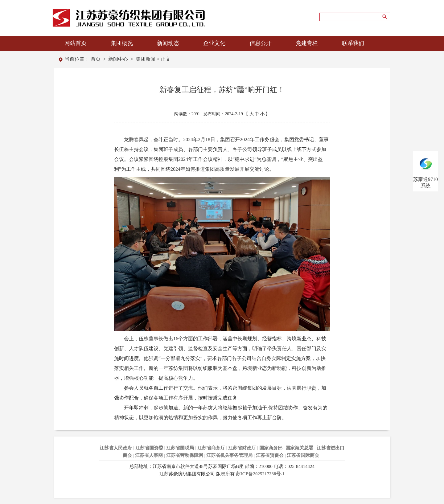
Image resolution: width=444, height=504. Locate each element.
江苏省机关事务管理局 (229, 455)
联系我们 (353, 43)
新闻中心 (118, 59)
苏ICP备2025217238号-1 (260, 474)
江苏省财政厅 (242, 448)
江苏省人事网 (149, 455)
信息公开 (261, 43)
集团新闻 (146, 59)
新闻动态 (168, 43)
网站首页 (76, 43)
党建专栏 (307, 43)
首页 (96, 59)
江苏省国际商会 (303, 455)
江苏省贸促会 (270, 455)
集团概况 (122, 43)
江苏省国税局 (180, 448)
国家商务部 (271, 448)
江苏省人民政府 (116, 448)
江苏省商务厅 (211, 448)
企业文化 (214, 43)
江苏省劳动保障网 (185, 455)
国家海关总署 (299, 448)
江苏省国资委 (149, 448)
